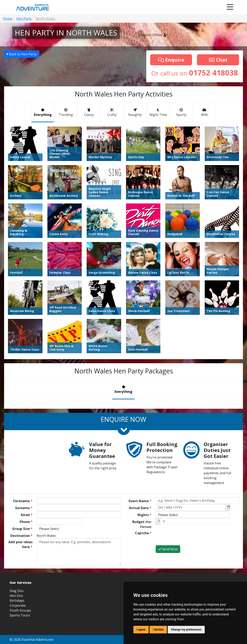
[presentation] (187, 537)
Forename (23, 501)
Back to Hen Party (22, 54)
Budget (142, 524)
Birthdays (17, 601)
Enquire (171, 60)
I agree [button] (141, 630)
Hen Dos (16, 596)
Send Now (168, 549)
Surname (24, 508)
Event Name (140, 501)
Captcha (143, 533)
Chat (218, 60)
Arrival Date (140, 508)
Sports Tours (20, 615)
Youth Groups (20, 610)
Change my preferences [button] (186, 630)
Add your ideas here (20, 544)
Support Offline (153, 35)
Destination (21, 536)
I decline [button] (158, 630)
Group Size (22, 529)
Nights (144, 515)
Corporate (18, 605)
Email (27, 515)
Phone (26, 522)
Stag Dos (17, 591)
